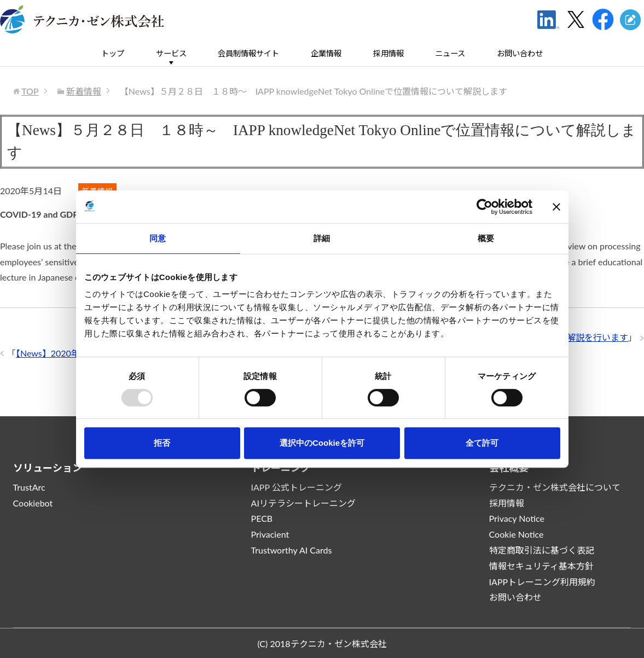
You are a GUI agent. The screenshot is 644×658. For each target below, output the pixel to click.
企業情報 (326, 53)
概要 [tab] (486, 238)
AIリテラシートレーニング (303, 503)
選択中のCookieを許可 (322, 443)
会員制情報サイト (248, 53)
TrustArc (29, 487)
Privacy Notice (517, 518)
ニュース (450, 53)
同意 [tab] (158, 238)
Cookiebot (33, 503)
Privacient (270, 534)
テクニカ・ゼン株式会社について (555, 487)
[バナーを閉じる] (556, 207)
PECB (262, 518)
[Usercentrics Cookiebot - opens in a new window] (485, 207)
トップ (113, 53)
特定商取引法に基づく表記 (542, 550)
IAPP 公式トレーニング (297, 487)
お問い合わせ (520, 53)
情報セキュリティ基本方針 (541, 566)
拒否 (162, 443)
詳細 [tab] (322, 238)
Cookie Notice (517, 534)
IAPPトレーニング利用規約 (543, 582)
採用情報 (388, 53)
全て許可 (482, 443)
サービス (171, 53)
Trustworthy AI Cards (292, 550)
